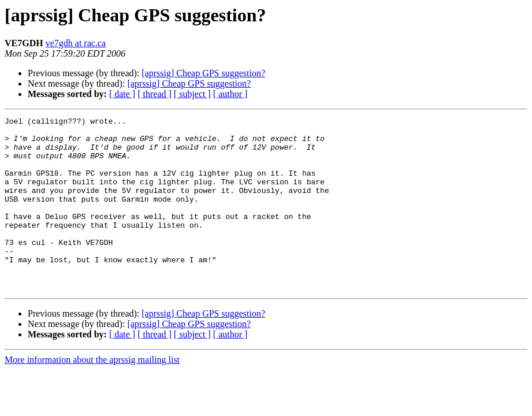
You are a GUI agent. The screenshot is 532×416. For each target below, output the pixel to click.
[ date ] (122, 94)
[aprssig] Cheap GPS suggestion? (203, 73)
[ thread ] (155, 94)
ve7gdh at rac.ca (76, 43)
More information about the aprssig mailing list (92, 394)
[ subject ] (192, 94)
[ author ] (230, 94)
